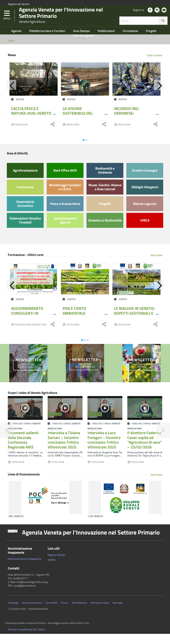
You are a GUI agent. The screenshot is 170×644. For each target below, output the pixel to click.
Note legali (118, 613)
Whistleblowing (79, 613)
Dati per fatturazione (32, 613)
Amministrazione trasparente (24, 569)
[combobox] (143, 27)
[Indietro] (8, 97)
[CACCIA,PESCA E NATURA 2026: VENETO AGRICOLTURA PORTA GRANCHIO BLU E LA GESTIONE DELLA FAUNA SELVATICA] (34, 89)
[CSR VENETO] (125, 508)
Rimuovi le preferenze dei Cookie (26, 640)
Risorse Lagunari (84, 46)
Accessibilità (51, 613)
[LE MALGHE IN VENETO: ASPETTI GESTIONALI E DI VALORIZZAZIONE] (136, 289)
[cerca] (163, 27)
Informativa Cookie (100, 613)
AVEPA (52, 570)
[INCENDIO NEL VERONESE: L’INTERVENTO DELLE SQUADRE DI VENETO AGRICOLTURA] (136, 89)
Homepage (13, 613)
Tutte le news (154, 65)
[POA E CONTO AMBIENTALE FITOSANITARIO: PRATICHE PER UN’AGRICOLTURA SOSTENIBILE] (85, 289)
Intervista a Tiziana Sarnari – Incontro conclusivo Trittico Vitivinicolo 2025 (64, 450)
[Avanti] (162, 97)
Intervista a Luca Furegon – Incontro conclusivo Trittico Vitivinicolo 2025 (104, 450)
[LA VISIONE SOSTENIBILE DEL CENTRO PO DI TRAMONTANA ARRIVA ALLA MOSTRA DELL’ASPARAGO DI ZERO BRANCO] (85, 89)
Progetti (151, 41)
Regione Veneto (56, 565)
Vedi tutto (156, 265)
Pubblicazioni (106, 41)
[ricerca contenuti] (139, 27)
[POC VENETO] (45, 508)
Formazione (131, 41)
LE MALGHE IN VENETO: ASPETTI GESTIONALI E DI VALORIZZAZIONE (134, 323)
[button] (7, 22)
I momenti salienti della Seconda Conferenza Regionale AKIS (23, 450)
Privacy (65, 613)
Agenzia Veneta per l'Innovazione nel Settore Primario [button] (91, 543)
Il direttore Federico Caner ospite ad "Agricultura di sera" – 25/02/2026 (145, 450)
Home (11, 51)
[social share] (53, 134)
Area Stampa (82, 41)
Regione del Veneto (19, 4)
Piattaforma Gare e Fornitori (48, 41)
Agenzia (17, 41)
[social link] (150, 17)
